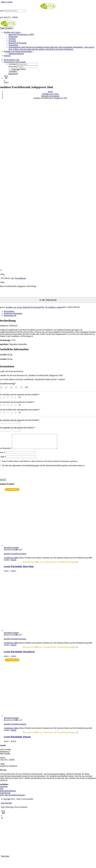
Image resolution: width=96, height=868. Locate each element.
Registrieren (13, 74)
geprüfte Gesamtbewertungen (15, 556)
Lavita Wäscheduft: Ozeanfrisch (19, 654)
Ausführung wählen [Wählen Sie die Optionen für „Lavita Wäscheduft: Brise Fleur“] (11, 561)
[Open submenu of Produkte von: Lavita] (21, 33)
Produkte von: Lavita (14, 307)
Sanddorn (52, 307)
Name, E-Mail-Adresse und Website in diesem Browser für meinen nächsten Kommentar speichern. (40, 464)
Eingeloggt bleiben (17, 69)
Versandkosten (20, 278)
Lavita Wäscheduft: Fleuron (17, 740)
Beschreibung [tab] (9, 311)
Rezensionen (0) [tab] (10, 316)
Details (14, 563)
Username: (13, 64)
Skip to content (7, 2)
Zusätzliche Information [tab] (13, 313)
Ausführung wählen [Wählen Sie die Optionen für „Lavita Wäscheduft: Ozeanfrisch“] (11, 646)
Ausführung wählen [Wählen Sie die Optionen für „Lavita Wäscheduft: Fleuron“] (11, 731)
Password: (12, 67)
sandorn (59, 307)
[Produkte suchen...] (15, 11)
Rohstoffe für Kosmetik (32, 307)
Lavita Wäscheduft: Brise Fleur (19, 569)
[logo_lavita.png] (48, 8)
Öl (46, 307)
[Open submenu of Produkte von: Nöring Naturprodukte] (33, 52)
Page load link (6, 806)
